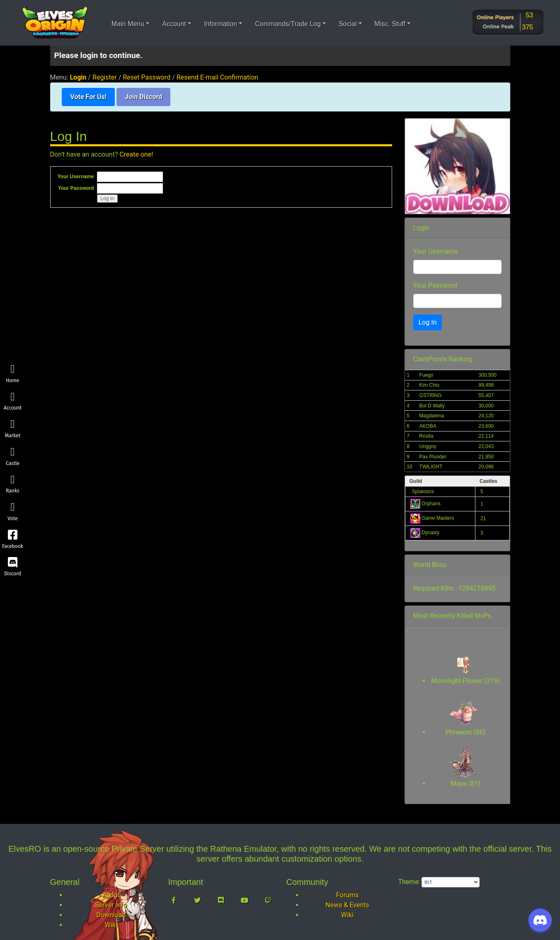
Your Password (76, 188)
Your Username (76, 177)
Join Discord (143, 97)
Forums (347, 895)
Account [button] (174, 24)
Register (105, 77)
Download (111, 915)
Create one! (136, 154)
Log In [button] (428, 322)
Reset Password (147, 77)
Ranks (13, 484)
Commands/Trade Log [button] (288, 24)
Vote (13, 512)
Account (13, 401)
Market (13, 429)
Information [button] (221, 24)
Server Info (111, 905)
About (111, 895)
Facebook (13, 539)
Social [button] (348, 24)
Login (78, 77)
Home (13, 374)
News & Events (347, 905)
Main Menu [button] (128, 24)
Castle (13, 457)
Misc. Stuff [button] (390, 24)
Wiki (111, 925)
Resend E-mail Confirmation (217, 77)
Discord (13, 567)
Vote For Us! (88, 97)
